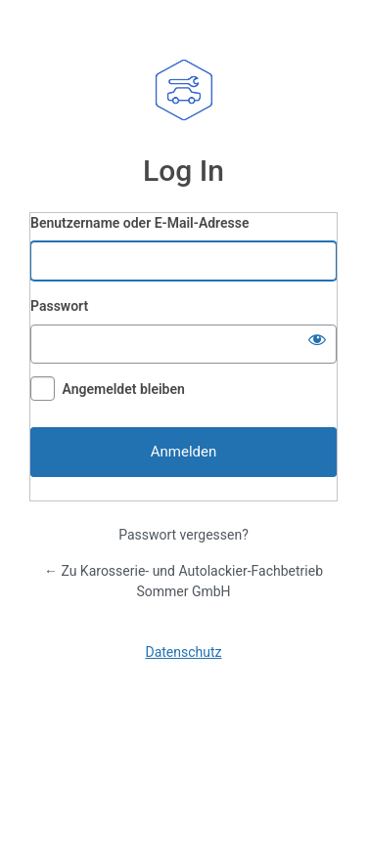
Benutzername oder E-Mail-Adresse (139, 223)
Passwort (59, 306)
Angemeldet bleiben (123, 389)
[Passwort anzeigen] (317, 339)
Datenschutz (183, 652)
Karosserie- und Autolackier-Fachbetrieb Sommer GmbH (184, 90)
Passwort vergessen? (183, 535)
